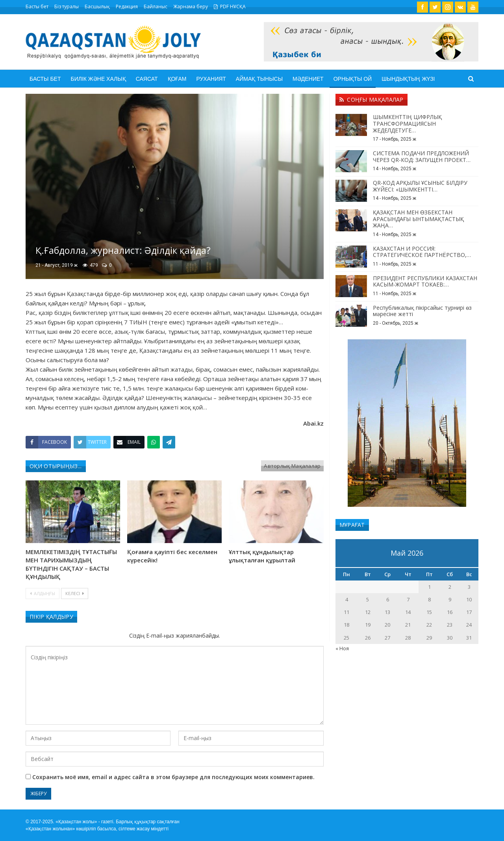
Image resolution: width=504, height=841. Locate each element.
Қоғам (177, 79)
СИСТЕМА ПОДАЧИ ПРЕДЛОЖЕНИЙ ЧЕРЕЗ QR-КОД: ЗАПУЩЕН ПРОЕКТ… (422, 156)
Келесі (75, 593)
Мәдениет (308, 79)
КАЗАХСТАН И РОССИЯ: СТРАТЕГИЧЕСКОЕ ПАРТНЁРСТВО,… (422, 252)
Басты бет (37, 7)
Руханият (211, 79)
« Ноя (342, 648)
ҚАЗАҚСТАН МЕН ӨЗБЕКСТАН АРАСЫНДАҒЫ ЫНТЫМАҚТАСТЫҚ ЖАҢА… (418, 219)
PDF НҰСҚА (230, 7)
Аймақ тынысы (259, 79)
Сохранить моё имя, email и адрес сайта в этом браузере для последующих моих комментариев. (173, 777)
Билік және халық (98, 79)
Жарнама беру (191, 7)
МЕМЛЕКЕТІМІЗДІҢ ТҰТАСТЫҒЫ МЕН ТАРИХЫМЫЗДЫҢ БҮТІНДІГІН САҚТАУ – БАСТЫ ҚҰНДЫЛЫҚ (71, 564)
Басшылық (97, 7)
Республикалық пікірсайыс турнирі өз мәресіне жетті (422, 311)
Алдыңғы (43, 593)
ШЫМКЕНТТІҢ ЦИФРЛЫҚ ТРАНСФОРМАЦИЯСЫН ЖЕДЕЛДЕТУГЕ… (407, 124)
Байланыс (156, 7)
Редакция (127, 7)
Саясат (147, 79)
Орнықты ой (353, 79)
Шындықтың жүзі (408, 79)
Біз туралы (67, 7)
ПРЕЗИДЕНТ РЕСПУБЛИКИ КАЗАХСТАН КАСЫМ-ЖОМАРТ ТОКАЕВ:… (425, 281)
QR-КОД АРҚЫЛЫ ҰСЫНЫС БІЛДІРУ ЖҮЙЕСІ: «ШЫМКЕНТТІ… (420, 186)
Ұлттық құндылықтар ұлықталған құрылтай (262, 556)
